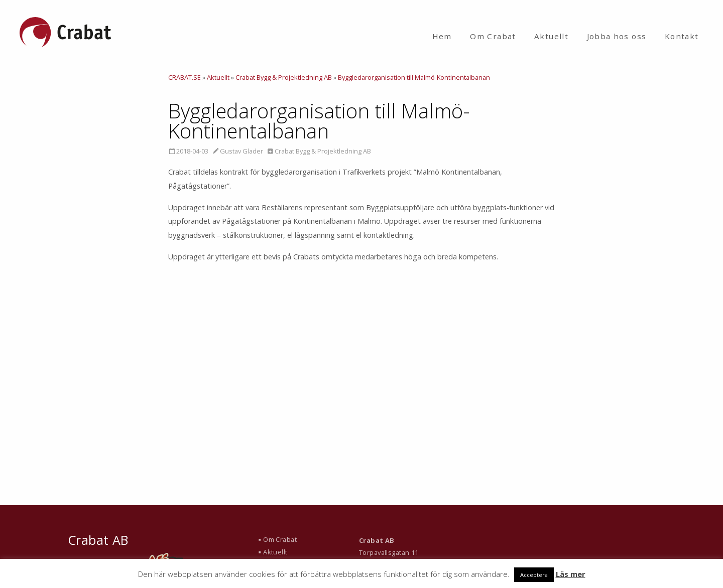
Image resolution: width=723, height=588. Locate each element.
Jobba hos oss (617, 36)
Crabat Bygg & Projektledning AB (323, 151)
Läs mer (571, 574)
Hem (442, 36)
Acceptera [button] (534, 575)
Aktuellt (551, 36)
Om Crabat (493, 36)
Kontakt (682, 36)
